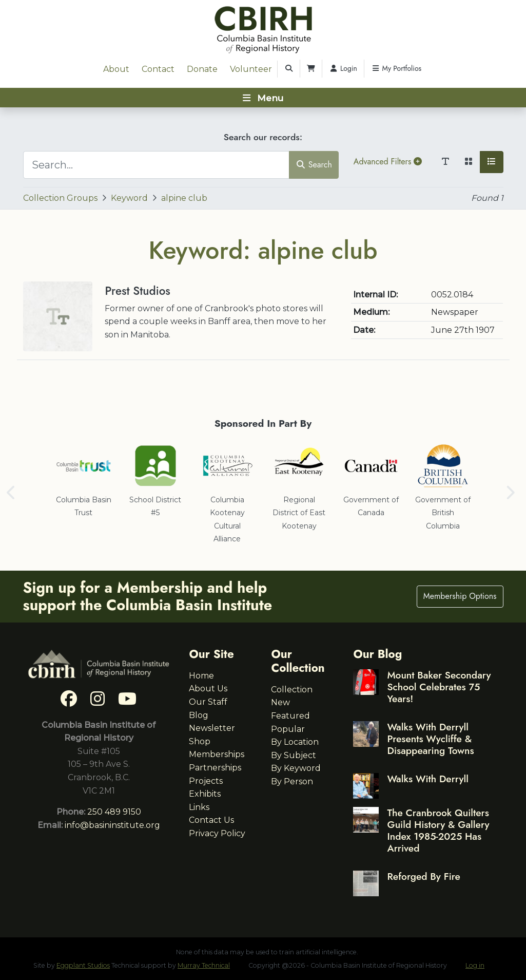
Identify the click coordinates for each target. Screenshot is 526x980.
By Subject (294, 755)
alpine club (184, 198)
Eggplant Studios (83, 965)
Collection (292, 690)
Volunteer (251, 69)
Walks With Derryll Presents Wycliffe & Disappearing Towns (430, 739)
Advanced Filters (388, 162)
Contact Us (211, 820)
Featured (290, 716)
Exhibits (205, 794)
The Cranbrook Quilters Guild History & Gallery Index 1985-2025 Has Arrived (438, 830)
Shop (200, 741)
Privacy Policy (217, 833)
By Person (292, 781)
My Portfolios (396, 68)
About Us (208, 689)
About (116, 69)
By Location (295, 742)
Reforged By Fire (423, 876)
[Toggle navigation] (263, 98)
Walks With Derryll (428, 779)
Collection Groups (60, 198)
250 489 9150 (114, 812)
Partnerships (215, 768)
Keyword (129, 198)
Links (199, 807)
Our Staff (208, 702)
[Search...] (157, 165)
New (280, 702)
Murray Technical (204, 965)
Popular (288, 729)
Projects (206, 781)
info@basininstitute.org (112, 825)
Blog (199, 715)
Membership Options (460, 596)
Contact (158, 69)
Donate (202, 69)
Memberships (217, 754)
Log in (475, 965)
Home (201, 676)
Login (343, 68)
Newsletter (212, 728)
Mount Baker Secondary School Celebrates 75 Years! (439, 687)
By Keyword (296, 768)
